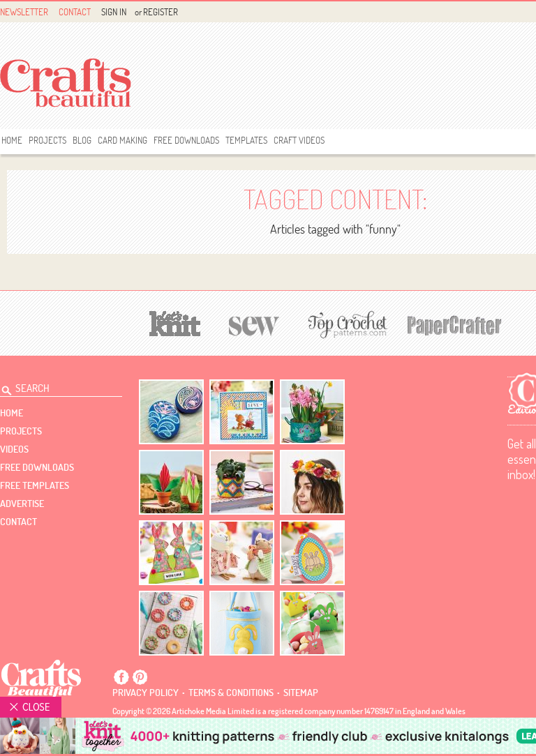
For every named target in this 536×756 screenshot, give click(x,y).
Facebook (121, 677)
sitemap (301, 693)
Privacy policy (146, 693)
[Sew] (254, 324)
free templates (35, 485)
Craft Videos (299, 140)
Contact (75, 12)
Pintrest (140, 677)
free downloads (186, 140)
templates (246, 140)
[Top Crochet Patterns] (345, 324)
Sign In (114, 12)
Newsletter (24, 12)
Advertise (22, 504)
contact (18, 522)
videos (14, 449)
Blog (82, 140)
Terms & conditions (231, 693)
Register (161, 12)
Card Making (122, 140)
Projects (47, 140)
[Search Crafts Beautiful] (53, 386)
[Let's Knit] (175, 322)
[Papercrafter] (454, 324)
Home (12, 140)
